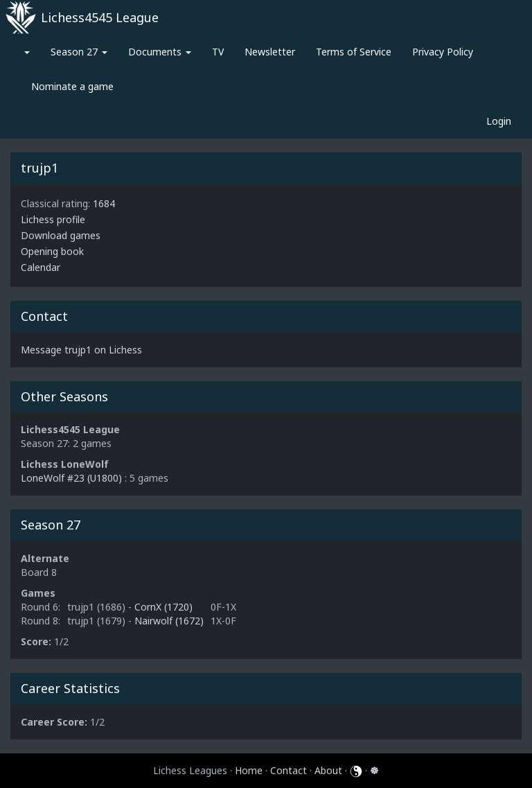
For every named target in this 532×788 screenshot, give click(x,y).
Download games (61, 235)
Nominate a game (72, 86)
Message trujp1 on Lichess (81, 350)
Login (499, 121)
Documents (160, 52)
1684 (104, 203)
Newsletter (270, 52)
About (328, 770)
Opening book (52, 251)
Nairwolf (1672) (169, 621)
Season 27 (79, 52)
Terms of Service (354, 52)
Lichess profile (53, 219)
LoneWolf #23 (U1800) (71, 478)
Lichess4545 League (100, 17)
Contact (289, 770)
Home (249, 770)
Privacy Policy (443, 52)
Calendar (41, 267)
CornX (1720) (163, 607)
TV (218, 52)
